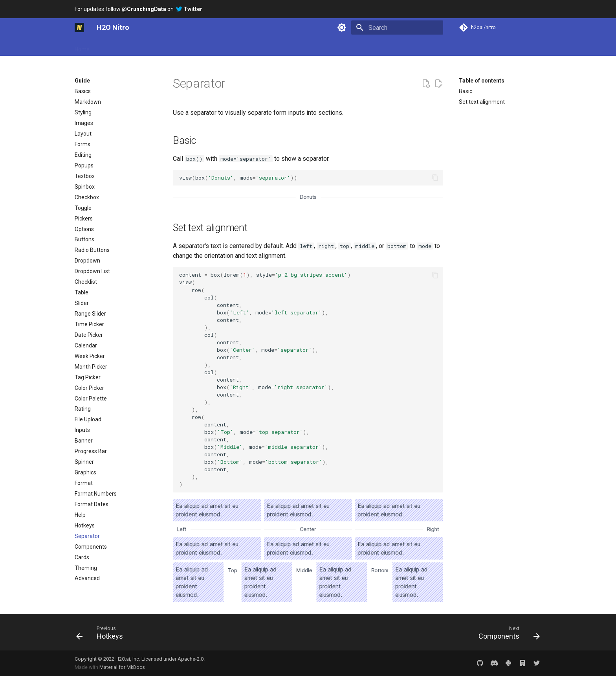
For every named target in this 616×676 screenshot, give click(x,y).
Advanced (87, 578)
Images (84, 123)
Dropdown (87, 261)
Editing (83, 155)
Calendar (86, 345)
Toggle (83, 208)
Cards (82, 557)
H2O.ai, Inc (127, 659)
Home (82, 47)
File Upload (88, 419)
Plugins (208, 47)
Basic (466, 91)
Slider (82, 303)
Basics (83, 91)
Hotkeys (85, 525)
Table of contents (482, 81)
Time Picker (89, 324)
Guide (154, 47)
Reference (240, 47)
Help (80, 515)
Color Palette (91, 399)
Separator (87, 536)
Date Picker (89, 335)
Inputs (82, 430)
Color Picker (89, 388)
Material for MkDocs (122, 667)
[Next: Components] (507, 632)
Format (84, 483)
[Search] (397, 28)
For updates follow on (138, 9)
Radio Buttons (92, 250)
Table (82, 292)
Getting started (118, 47)
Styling (83, 112)
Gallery (180, 47)
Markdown (88, 102)
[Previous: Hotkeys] (102, 632)
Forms (82, 144)
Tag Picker (88, 377)
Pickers (84, 219)
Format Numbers (96, 494)
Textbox (85, 176)
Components (91, 547)
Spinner (84, 462)
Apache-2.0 (191, 659)
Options (84, 229)
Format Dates (92, 504)
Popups (84, 165)
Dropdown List (92, 271)
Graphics (85, 472)
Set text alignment (482, 102)
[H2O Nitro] (79, 28)
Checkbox (87, 197)
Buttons (84, 239)
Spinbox (85, 187)
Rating (83, 409)
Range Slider (90, 314)
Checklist (86, 282)
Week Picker (90, 356)
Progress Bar (91, 451)
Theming (86, 568)
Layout (83, 134)
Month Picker (91, 367)
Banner (84, 441)
